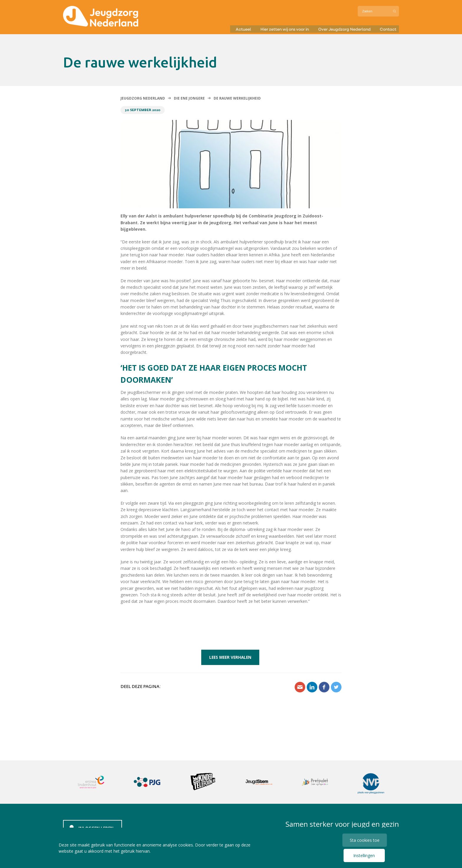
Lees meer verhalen (230, 657)
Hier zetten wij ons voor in (270, 28)
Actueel (222, 28)
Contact (389, 28)
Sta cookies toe (365, 839)
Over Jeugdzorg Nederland (340, 28)
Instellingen (363, 855)
